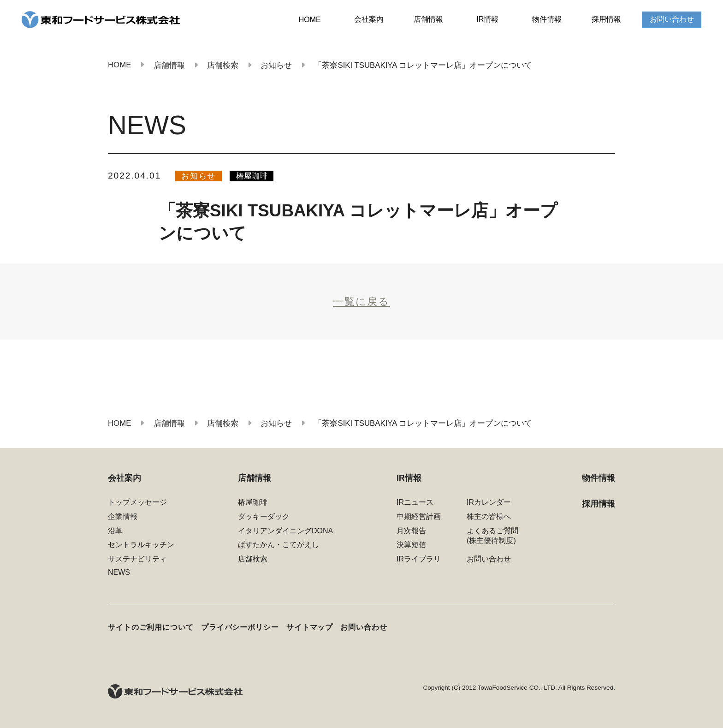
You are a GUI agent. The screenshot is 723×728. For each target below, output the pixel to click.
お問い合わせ (672, 19)
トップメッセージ (137, 502)
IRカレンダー (489, 502)
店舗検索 (253, 559)
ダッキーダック (264, 516)
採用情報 (606, 19)
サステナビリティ (137, 559)
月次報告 (411, 531)
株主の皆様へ (489, 516)
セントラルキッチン (141, 545)
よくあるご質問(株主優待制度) (492, 536)
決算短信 (411, 545)
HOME (310, 20)
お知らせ (199, 176)
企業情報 (123, 516)
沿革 (115, 531)
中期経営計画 (419, 516)
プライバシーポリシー (240, 627)
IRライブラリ (419, 559)
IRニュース (415, 502)
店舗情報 (428, 19)
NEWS (119, 572)
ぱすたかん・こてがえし (279, 545)
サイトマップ (310, 627)
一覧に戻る (361, 301)
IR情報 (487, 19)
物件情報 (547, 19)
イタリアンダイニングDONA (285, 531)
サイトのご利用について (151, 627)
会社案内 (369, 19)
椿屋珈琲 (252, 176)
